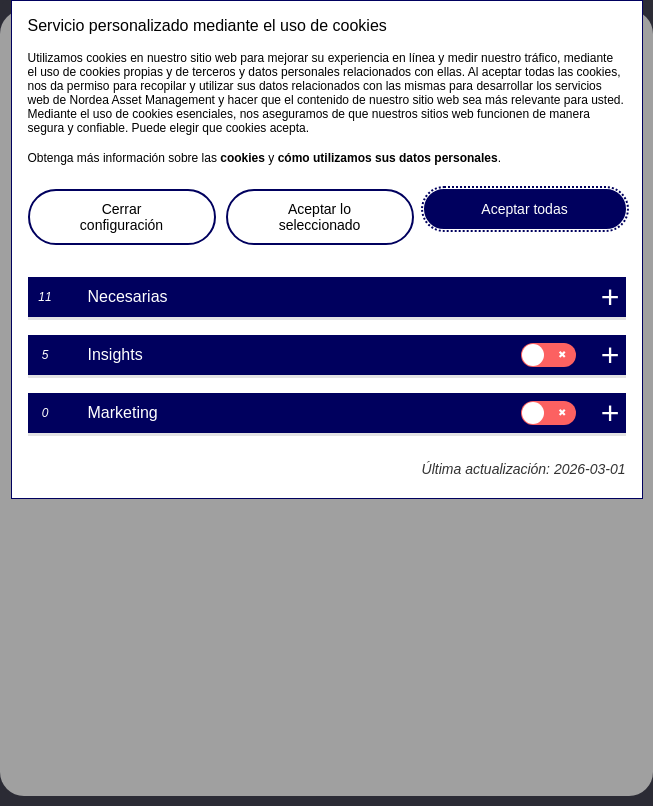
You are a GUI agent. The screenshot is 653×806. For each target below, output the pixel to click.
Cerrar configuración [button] (121, 217)
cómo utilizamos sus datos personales (388, 158)
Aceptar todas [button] (524, 209)
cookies (242, 158)
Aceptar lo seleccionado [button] (320, 217)
